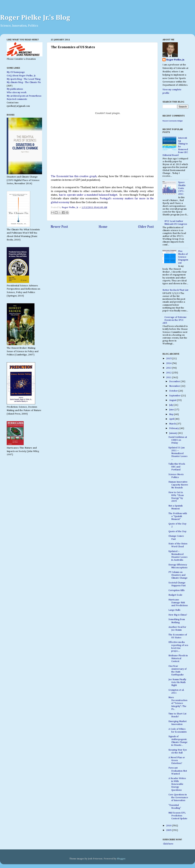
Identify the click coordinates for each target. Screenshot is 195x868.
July (171, 405)
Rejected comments (17, 99)
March (173, 424)
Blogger (121, 859)
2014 (169, 363)
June (172, 410)
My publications (15, 89)
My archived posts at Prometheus (24, 96)
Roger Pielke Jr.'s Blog (35, 18)
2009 (169, 830)
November (175, 386)
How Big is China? (178, 615)
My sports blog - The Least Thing (24, 79)
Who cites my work (17, 92)
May (172, 414)
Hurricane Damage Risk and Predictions (178, 603)
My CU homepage (16, 72)
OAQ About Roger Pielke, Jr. (21, 76)
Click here (168, 844)
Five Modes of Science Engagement (183, 257)
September (175, 396)
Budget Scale (175, 595)
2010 (169, 826)
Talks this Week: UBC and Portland (177, 467)
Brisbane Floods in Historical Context (178, 658)
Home (103, 227)
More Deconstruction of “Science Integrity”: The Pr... (178, 703)
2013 (169, 368)
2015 (169, 359)
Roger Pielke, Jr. (70, 207)
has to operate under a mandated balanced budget (88, 195)
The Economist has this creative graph (74, 176)
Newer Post (59, 227)
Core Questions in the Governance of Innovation (178, 798)
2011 (169, 377)
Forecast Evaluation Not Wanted (178, 771)
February (174, 428)
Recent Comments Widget (173, 121)
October (174, 391)
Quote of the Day (177, 531)
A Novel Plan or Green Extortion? (177, 760)
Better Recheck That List (175, 290)
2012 (169, 373)
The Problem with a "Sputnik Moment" (178, 516)
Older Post (146, 227)
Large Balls (174, 610)
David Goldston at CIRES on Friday (178, 440)
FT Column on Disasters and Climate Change (178, 575)
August (173, 400)
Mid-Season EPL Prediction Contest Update (178, 816)
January (174, 433)
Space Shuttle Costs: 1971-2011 (182, 188)
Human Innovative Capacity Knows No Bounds (178, 485)
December (175, 381)
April (172, 419)
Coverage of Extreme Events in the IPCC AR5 (175, 320)
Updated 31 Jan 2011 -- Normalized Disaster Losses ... (178, 453)
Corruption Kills (176, 590)
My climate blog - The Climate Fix (24, 82)
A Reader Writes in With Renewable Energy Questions (177, 784)
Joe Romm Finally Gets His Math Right (177, 682)
